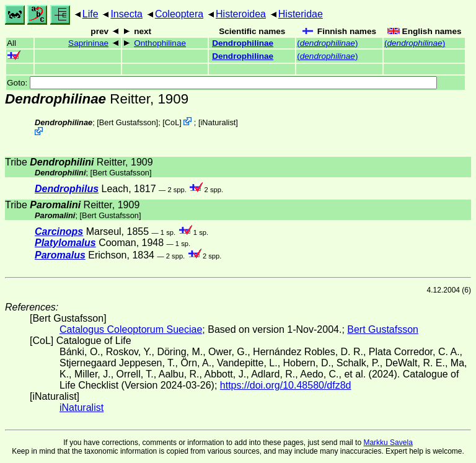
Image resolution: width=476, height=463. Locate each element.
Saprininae (88, 43)
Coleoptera (179, 14)
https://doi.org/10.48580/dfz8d (286, 385)
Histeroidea (241, 14)
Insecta (126, 14)
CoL (172, 122)
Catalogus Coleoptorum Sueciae (131, 329)
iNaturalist (218, 122)
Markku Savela (388, 443)
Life (90, 14)
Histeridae (301, 14)
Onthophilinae (160, 43)
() (327, 43)
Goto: (222, 83)
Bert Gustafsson (128, 122)
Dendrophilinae (243, 43)
